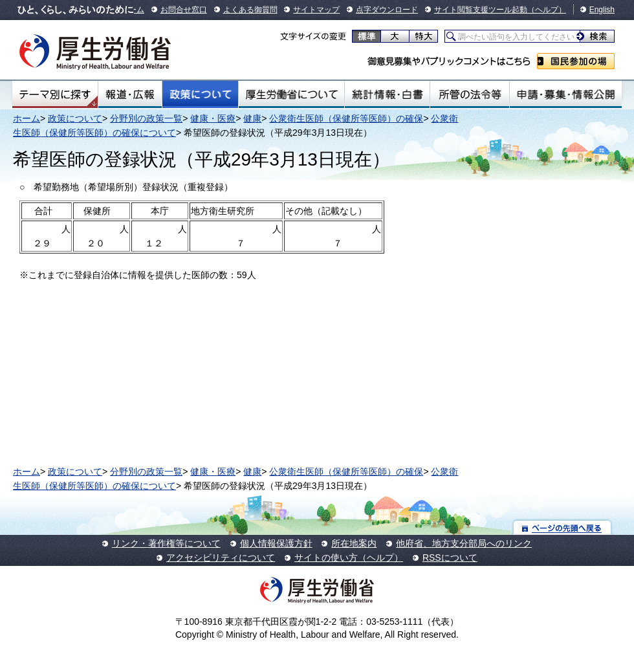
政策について (200, 94)
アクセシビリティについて (221, 558)
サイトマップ (316, 10)
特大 (423, 36)
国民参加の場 (576, 61)
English (602, 10)
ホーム (27, 118)
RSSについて (450, 558)
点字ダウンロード (387, 10)
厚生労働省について (292, 94)
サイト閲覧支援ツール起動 (481, 10)
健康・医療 (213, 118)
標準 (366, 36)
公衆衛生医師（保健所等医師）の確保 (346, 118)
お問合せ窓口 (184, 10)
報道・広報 (130, 94)
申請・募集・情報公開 (566, 94)
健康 (252, 118)
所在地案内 (354, 543)
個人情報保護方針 (276, 543)
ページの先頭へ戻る (563, 527)
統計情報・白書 (387, 94)
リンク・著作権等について (166, 543)
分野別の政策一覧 (146, 118)
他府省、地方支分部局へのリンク (464, 543)
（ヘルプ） (547, 10)
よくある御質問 (250, 10)
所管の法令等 (469, 94)
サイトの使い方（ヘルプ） (349, 558)
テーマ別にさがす (55, 94)
